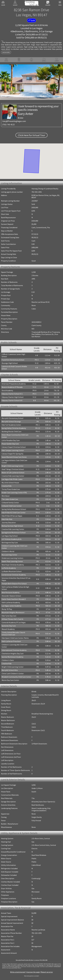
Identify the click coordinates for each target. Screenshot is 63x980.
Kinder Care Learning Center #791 (14, 493)
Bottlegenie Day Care (10, 543)
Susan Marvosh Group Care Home (14, 457)
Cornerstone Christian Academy (14, 575)
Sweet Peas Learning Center (12, 561)
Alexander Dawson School (11, 596)
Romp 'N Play (7, 609)
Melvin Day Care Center (10, 680)
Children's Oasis (8, 660)
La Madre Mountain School (12, 571)
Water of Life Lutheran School (13, 473)
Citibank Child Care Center (12, 506)
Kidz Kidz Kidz (7, 519)
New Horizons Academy (11, 592)
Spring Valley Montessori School (14, 509)
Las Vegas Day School (10, 536)
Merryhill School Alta (10, 670)
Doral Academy (7, 390)
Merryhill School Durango (11, 422)
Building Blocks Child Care (12, 431)
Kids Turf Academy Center (11, 425)
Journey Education (9, 523)
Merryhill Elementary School (13, 418)
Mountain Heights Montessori (13, 612)
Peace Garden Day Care (10, 444)
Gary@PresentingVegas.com (14, 121)
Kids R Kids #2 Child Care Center (14, 513)
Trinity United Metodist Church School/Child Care (13, 634)
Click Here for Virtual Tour (31, 135)
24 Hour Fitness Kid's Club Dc (13, 619)
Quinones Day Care (9, 626)
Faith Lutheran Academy (11, 602)
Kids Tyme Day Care (9, 616)
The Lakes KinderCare (10, 499)
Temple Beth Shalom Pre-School (14, 584)
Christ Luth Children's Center (13, 674)
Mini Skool (6, 496)
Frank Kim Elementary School (13, 360)
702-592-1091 (37, 192)
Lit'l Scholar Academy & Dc (12, 539)
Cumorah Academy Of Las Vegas (14, 622)
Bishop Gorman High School (12, 526)
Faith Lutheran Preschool (11, 641)
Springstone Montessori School (14, 533)
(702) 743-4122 (8, 124)
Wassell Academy (8, 629)
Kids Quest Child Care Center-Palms (15, 638)
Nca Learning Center (9, 555)
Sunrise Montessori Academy (12, 657)
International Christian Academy (14, 650)
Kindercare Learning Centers (12, 558)
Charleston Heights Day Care (13, 654)
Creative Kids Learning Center (13, 476)
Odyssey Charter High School (13, 397)
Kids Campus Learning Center (13, 450)
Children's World (8, 551)
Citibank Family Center (10, 503)
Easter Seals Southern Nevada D (14, 599)
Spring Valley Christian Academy (14, 428)
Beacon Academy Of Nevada (12, 387)
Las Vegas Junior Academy (11, 606)
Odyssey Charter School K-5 (12, 394)
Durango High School (10, 363)
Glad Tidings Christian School (13, 469)
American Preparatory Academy (14, 384)
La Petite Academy (9, 568)
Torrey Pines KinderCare (11, 489)
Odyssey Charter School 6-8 (12, 400)
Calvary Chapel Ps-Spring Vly (12, 454)
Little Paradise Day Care (11, 440)
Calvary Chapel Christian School (14, 447)
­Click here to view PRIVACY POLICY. (14, 968)
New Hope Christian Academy (13, 565)
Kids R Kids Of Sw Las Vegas (12, 516)
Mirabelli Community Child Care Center (16, 677)
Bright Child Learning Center (13, 466)
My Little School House (10, 483)
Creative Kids (7, 486)
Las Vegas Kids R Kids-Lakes (12, 479)
